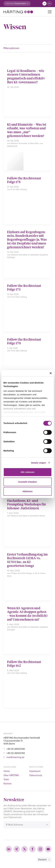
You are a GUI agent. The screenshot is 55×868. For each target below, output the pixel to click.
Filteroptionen (11, 48)
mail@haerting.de (15, 757)
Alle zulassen (27, 472)
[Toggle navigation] (50, 12)
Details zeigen (38, 463)
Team (6, 779)
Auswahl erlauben (27, 482)
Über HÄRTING (11, 775)
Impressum (35, 771)
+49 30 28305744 (16, 753)
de (45, 4)
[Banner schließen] (51, 373)
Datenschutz (36, 775)
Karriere (8, 784)
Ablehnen (27, 491)
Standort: (10, 3)
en (49, 4)
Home (7, 771)
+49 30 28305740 (16, 749)
